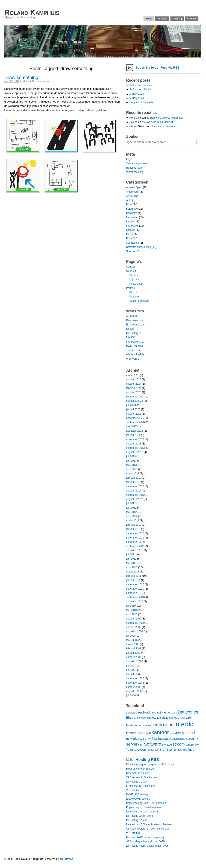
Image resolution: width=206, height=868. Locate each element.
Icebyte (130, 329)
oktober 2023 (134, 392)
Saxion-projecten (139, 301)
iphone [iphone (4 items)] (141, 733)
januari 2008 (133, 653)
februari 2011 (134, 576)
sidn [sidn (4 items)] (141, 745)
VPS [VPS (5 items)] (165, 750)
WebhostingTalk (135, 355)
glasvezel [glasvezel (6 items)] (185, 717)
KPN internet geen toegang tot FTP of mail (150, 765)
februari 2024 (134, 388)
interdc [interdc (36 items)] (184, 724)
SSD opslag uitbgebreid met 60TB (146, 842)
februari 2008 (134, 649)
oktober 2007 (134, 657)
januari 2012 (133, 529)
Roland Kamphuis (32, 12)
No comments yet (41, 81)
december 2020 (135, 418)
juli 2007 (131, 666)
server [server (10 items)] (132, 744)
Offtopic (131, 230)
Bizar (129, 204)
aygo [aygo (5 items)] (167, 712)
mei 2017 (131, 427)
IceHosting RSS (145, 760)
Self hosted (133, 243)
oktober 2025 (134, 380)
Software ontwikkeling (139, 247)
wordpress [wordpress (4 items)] (175, 750)
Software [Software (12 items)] (153, 744)
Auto (129, 200)
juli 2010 (131, 606)
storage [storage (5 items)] (167, 744)
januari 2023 (133, 409)
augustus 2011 (135, 550)
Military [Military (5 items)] (179, 733)
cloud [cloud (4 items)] (174, 713)
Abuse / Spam (134, 187)
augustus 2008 (135, 631)
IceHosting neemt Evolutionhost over (147, 846)
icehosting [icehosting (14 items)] (163, 725)
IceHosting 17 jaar (137, 820)
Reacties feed (134, 168)
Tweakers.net (134, 350)
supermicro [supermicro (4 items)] (192, 745)
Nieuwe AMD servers (138, 799)
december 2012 (135, 486)
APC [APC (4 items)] (153, 713)
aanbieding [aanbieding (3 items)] (132, 713)
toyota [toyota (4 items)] (151, 750)
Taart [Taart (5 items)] (129, 750)
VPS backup (133, 790)
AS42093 (131, 316)
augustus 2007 (135, 661)
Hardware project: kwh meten (167, 118)
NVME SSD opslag (137, 794)
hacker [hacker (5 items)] (147, 725)
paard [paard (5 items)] (167, 739)
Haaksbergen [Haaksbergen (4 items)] (134, 725)
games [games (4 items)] (173, 718)
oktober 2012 (134, 491)
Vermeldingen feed (137, 163)
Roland (27, 81)
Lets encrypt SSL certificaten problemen (149, 824)
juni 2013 (131, 461)
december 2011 (135, 533)
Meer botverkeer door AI (140, 769)
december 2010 (135, 584)
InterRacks (132, 226)
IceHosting (132, 217)
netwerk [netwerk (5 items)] (131, 739)
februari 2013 (134, 478)
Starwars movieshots (163, 126)
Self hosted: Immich (141, 85)
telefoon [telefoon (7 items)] (140, 749)
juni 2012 (131, 508)
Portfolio (162, 19)
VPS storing (133, 833)
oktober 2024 (134, 384)
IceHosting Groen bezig (140, 816)
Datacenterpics (135, 320)
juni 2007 (131, 670)
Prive (129, 238)
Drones (134, 275)
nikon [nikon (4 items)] (141, 739)
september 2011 (135, 546)
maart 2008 (133, 644)
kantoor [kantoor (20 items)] (160, 732)
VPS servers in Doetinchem (142, 777)
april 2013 (132, 469)
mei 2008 (131, 640)
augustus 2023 (135, 401)
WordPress (66, 859)
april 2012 (132, 516)
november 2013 (135, 439)
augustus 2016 (135, 431)
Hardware (132, 213)
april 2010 (132, 614)
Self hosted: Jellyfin (140, 90)
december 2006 (135, 678)
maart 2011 (133, 572)
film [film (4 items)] (149, 718)
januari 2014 (133, 435)
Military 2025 (137, 94)
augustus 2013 (135, 452)
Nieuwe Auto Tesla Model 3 (157, 122)
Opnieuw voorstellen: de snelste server (148, 829)
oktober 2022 (134, 414)
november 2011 (135, 538)
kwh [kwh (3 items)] (172, 733)
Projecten (135, 297)
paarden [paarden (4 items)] (177, 739)
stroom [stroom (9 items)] (179, 744)
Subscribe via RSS (158, 68)
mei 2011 (131, 563)
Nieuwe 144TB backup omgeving (145, 837)
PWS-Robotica (135, 346)
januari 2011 (133, 580)
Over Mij (177, 19)
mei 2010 (131, 610)
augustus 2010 (135, 602)
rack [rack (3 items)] (185, 739)
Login (129, 159)
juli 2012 (131, 503)
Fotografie (132, 209)
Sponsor (131, 251)
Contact (192, 19)
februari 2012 (134, 525)
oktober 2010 (134, 593)
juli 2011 (131, 555)
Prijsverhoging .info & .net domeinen (147, 803)
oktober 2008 (134, 627)
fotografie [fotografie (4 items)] (163, 718)
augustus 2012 (135, 499)
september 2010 (135, 597)
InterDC (131, 222)
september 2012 (135, 495)
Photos (133, 292)
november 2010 (135, 589)
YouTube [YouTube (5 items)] (188, 750)
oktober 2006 (134, 687)
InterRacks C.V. (135, 342)
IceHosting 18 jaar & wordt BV (143, 812)
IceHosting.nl (134, 333)
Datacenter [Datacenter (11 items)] (188, 712)
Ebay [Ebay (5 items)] (130, 718)
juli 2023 (131, 405)
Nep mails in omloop (138, 773)
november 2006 (135, 683)
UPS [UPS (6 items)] (158, 750)
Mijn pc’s (134, 280)
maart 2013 (133, 474)
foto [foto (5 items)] (154, 718)
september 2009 (135, 623)
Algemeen (132, 192)
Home (149, 19)
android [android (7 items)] (144, 712)
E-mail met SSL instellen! (140, 786)
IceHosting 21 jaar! (137, 782)
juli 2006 (131, 696)
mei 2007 (131, 674)
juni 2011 (131, 559)
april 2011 (132, 567)
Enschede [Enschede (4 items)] (140, 718)
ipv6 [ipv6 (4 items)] (148, 733)
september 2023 (135, 397)
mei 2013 (131, 465)
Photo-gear (136, 284)
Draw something (21, 77)
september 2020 (135, 422)
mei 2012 (131, 512)
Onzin (129, 234)
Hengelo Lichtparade (141, 102)
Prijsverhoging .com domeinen (143, 807)
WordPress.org (135, 172)
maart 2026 (133, 375)
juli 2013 (131, 456)
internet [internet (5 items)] (131, 733)
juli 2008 (131, 636)
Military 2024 (137, 98)
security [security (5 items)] (193, 739)
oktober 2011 (134, 542)
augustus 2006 (135, 691)
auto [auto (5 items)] (160, 712)
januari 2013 (133, 482)
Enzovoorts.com (135, 325)
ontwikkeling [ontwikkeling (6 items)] (154, 738)
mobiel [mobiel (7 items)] (190, 733)
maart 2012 (133, 521)
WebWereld (133, 359)
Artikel (130, 196)
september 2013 (135, 448)
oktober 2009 (134, 619)
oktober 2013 (134, 444)
